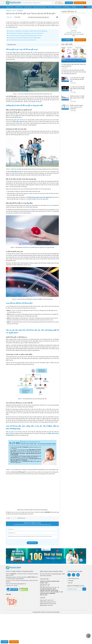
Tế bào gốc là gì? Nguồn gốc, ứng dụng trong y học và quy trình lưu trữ (26, 33)
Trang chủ (9, 11)
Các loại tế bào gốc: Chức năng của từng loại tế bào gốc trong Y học (25, 35)
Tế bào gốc (20, 11)
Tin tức (14, 11)
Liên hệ (70, 583)
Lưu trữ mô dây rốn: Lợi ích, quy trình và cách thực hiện (22, 40)
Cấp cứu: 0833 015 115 (80, 3)
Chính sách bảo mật (74, 579)
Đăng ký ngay (32, 543)
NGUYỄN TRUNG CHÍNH (74, 32)
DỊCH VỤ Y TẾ (10, 7)
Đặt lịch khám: (46, 605)
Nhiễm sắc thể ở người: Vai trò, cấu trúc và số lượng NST (77, 107)
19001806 (67, 40)
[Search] (53, 3)
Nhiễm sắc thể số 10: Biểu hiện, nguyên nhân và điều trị (77, 98)
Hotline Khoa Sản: (48, 604)
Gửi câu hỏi (69, 3)
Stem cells (16, 53)
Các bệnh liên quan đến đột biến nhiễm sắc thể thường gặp (77, 89)
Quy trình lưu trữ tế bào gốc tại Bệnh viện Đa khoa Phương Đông (25, 38)
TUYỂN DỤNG (66, 7)
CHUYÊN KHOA (19, 7)
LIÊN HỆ (74, 7)
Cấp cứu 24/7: (47, 600)
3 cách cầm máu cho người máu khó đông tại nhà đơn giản (77, 79)
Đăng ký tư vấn (80, 40)
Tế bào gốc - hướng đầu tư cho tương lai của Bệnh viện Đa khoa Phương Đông (28, 31)
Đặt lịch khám (14, 642)
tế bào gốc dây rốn (16, 172)
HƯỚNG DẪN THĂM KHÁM (40, 7)
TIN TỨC (50, 7)
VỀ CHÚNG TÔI (58, 7)
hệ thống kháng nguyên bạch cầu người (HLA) (39, 197)
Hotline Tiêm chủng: (48, 602)
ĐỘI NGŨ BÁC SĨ (28, 7)
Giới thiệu (71, 581)
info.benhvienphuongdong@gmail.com (18, 584)
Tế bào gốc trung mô (18, 121)
